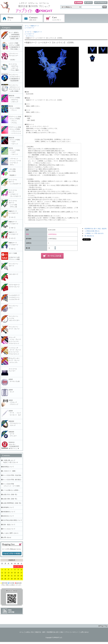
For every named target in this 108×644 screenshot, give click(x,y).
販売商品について (8, 467)
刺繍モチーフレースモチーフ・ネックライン (33, 34)
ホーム (11, 19)
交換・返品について (9, 525)
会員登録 (79, 3)
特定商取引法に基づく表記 (55, 632)
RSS (10, 610)
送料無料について (8, 507)
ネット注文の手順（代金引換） (13, 475)
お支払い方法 (30, 632)
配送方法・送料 (40, 632)
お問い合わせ (33, 19)
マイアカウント (101, 3)
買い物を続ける (89, 236)
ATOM (11, 612)
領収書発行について (9, 512)
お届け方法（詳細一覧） (10, 494)
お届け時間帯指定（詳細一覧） (13, 503)
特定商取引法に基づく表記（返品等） (96, 229)
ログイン (88, 3)
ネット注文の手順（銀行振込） (13, 480)
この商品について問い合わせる (94, 233)
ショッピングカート (54, 19)
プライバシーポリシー (72, 632)
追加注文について (8, 516)
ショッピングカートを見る (12, 554)
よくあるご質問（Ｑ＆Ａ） (11, 533)
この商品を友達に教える (92, 231)
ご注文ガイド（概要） (10, 471)
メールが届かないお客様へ (11, 490)
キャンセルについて (9, 529)
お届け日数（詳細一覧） (10, 499)
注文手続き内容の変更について (13, 520)
